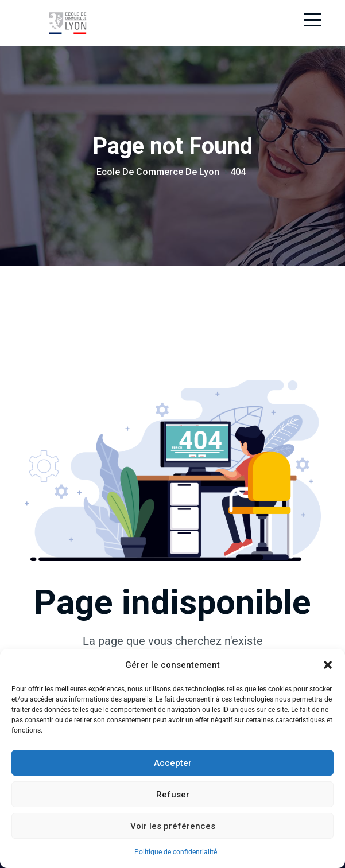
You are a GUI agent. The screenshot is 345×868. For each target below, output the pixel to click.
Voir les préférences (173, 826)
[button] (328, 665)
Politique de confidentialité (176, 852)
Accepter (173, 763)
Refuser (173, 795)
